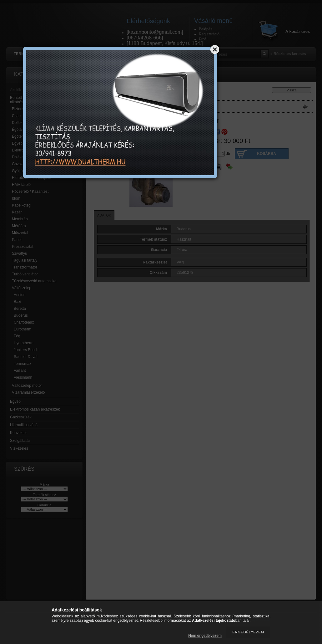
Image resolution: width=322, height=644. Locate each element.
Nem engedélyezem (205, 636)
